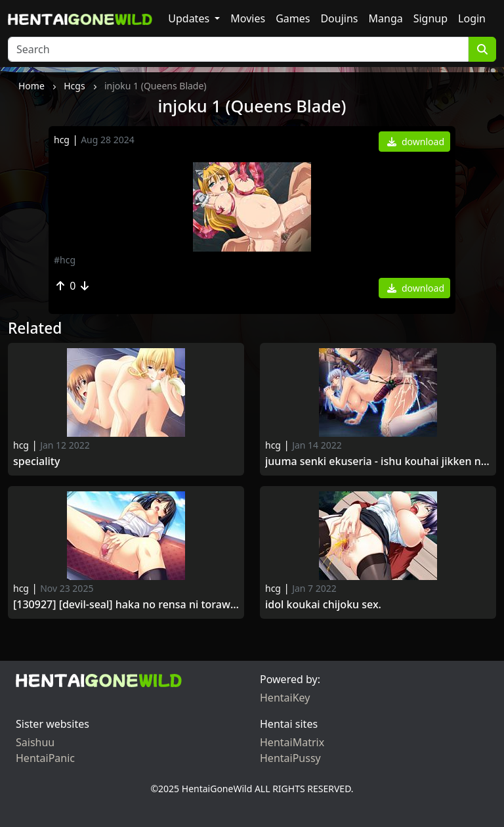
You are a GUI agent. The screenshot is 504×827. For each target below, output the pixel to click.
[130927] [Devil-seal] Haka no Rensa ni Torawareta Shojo (126, 605)
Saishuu (35, 742)
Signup (430, 18)
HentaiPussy (290, 758)
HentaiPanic (45, 758)
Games (293, 18)
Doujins (339, 18)
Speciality (38, 461)
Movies (248, 18)
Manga (386, 18)
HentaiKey (285, 698)
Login (472, 18)
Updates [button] (190, 18)
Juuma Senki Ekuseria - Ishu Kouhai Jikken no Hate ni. (378, 461)
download (416, 142)
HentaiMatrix (292, 742)
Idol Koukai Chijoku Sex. (323, 605)
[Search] (238, 49)
